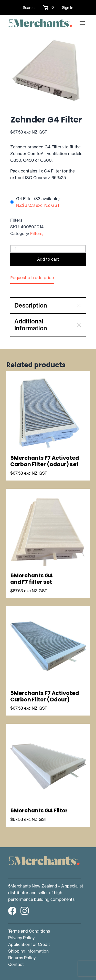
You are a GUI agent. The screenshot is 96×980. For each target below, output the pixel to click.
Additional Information (31, 325)
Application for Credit (29, 944)
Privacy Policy (21, 938)
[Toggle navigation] (82, 23)
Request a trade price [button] (32, 278)
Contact (16, 964)
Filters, (37, 233)
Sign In (68, 8)
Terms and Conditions (29, 931)
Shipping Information (28, 951)
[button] (48, 7)
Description (31, 305)
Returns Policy (22, 958)
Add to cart (48, 259)
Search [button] (29, 8)
